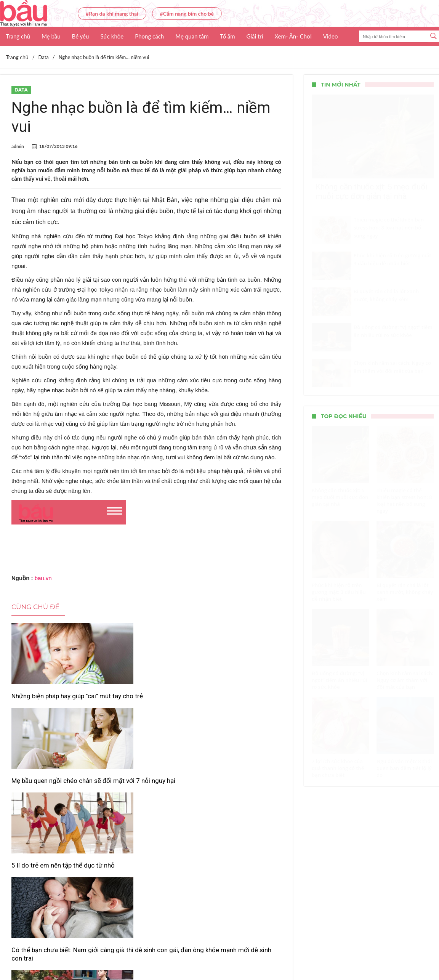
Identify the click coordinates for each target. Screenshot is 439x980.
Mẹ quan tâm (192, 36)
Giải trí (255, 36)
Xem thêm (146, 849)
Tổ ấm (227, 36)
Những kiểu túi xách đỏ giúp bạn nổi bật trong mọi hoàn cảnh (143, 805)
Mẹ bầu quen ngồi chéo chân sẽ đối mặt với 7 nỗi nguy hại (145, 700)
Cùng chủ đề (35, 607)
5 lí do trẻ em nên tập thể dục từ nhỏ (238, 700)
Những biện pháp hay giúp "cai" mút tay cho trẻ (48, 700)
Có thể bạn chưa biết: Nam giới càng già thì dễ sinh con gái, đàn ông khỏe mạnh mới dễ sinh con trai (51, 809)
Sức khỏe (112, 36)
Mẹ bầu (51, 36)
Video (331, 36)
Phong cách (149, 36)
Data (21, 90)
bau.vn (43, 578)
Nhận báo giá (292, 952)
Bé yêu (81, 36)
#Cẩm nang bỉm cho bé (187, 14)
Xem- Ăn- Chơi (293, 36)
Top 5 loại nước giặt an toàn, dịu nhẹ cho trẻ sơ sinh (237, 801)
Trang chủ (18, 36)
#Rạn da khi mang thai (112, 14)
